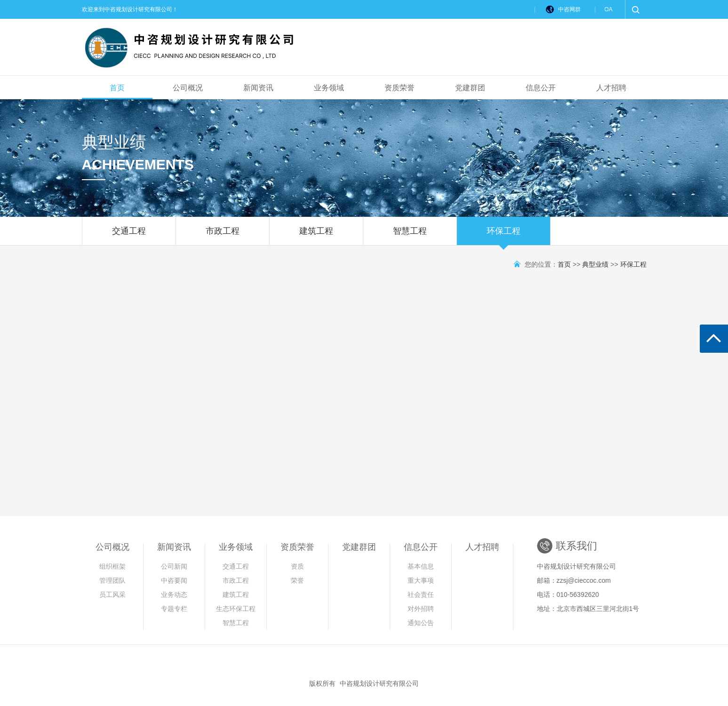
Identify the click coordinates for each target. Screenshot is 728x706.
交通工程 (129, 236)
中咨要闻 (174, 580)
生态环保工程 (236, 609)
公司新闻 (174, 566)
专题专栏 (174, 609)
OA (608, 9)
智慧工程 (410, 236)
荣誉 (297, 580)
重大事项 (421, 580)
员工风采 (112, 595)
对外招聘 (421, 609)
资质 (297, 566)
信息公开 (541, 88)
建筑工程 (316, 236)
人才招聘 (611, 88)
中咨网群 (569, 9)
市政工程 (223, 236)
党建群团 (470, 88)
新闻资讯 (258, 88)
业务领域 (329, 88)
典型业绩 (595, 264)
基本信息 (421, 566)
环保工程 (504, 236)
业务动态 (174, 595)
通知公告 (421, 623)
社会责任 (421, 595)
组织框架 (112, 566)
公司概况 (188, 88)
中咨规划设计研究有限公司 (379, 683)
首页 (117, 88)
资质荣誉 (400, 88)
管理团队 (112, 580)
